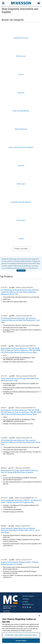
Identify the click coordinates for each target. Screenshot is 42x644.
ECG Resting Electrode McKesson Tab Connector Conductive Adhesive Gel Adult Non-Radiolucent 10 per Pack (20, 320)
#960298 (4, 346)
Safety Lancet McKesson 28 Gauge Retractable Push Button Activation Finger (20, 379)
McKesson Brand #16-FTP (24, 560)
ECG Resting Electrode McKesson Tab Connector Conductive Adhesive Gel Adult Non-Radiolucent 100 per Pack (21, 442)
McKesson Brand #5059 (23, 468)
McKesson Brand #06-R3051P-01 (26, 408)
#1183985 (4, 316)
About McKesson (28, 604)
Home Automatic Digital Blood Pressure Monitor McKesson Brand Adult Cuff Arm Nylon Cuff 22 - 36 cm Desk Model (20, 530)
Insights (25, 602)
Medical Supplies (28, 596)
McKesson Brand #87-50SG (25, 288)
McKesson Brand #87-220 (24, 316)
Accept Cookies (21, 641)
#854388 (4, 526)
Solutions (26, 599)
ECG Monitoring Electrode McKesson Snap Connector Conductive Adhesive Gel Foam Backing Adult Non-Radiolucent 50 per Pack (20, 292)
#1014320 (4, 498)
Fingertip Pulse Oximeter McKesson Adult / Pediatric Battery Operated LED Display (20, 563)
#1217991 (4, 376)
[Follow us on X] (28, 607)
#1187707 (4, 288)
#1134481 (4, 560)
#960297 (4, 408)
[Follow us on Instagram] (25, 607)
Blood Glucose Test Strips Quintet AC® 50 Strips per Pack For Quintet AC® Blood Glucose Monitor (20, 471)
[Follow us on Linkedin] (30, 607)
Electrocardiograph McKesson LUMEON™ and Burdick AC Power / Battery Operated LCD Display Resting (21, 501)
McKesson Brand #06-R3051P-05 (26, 346)
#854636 (4, 468)
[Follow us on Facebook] (23, 607)
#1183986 (4, 438)
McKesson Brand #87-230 (24, 438)
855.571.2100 (7, 608)
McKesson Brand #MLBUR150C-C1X (26, 498)
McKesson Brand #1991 (23, 526)
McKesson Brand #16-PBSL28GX (26, 376)
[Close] (39, 616)
